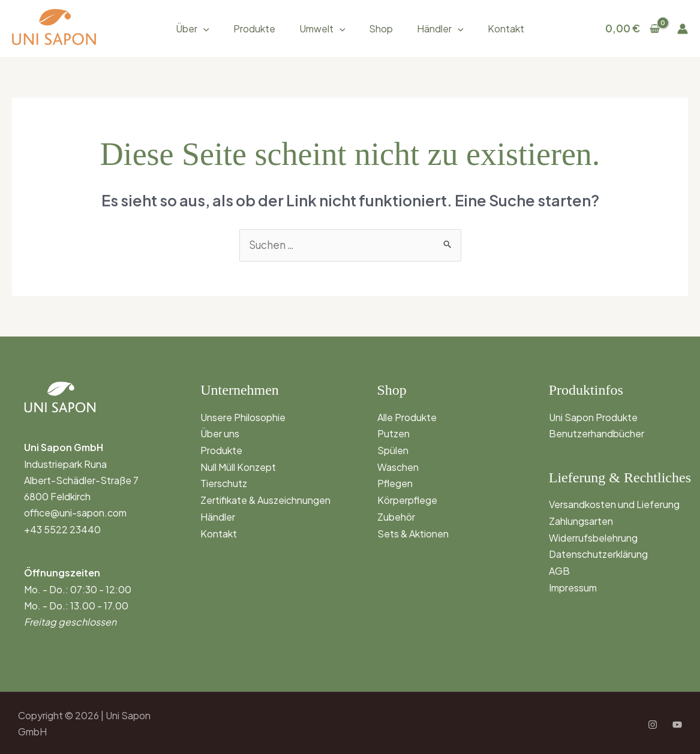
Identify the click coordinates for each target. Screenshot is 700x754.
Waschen (398, 466)
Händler (440, 28)
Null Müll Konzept (238, 466)
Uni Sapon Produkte (593, 417)
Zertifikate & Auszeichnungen (265, 498)
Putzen (393, 433)
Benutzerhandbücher (597, 433)
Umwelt (322, 28)
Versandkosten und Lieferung (614, 504)
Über (193, 28)
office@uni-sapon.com (75, 513)
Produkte (254, 28)
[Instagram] (653, 724)
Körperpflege (407, 498)
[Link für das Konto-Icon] (683, 29)
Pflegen (395, 482)
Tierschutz (224, 482)
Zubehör (396, 514)
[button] (203, 28)
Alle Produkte (407, 417)
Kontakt (506, 28)
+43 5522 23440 (62, 529)
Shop (381, 28)
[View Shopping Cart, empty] (633, 28)
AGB (559, 568)
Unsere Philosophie (243, 417)
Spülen (393, 449)
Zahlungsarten (581, 520)
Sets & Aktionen (413, 531)
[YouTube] (677, 724)
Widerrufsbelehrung (593, 536)
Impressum (573, 585)
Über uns (220, 433)
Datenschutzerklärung (598, 552)
